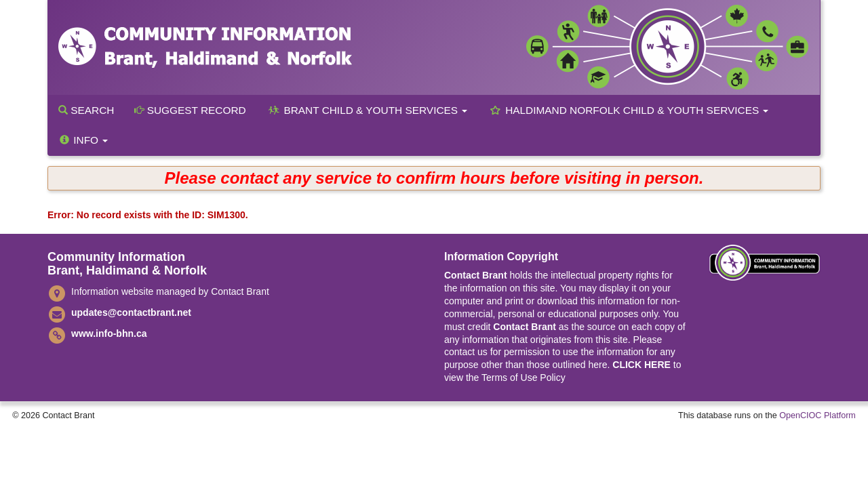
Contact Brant (476, 275)
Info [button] (83, 140)
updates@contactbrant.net (131, 312)
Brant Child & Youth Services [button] (367, 110)
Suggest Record (190, 110)
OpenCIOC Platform (817, 415)
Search (86, 110)
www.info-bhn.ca (109, 333)
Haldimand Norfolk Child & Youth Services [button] (628, 110)
